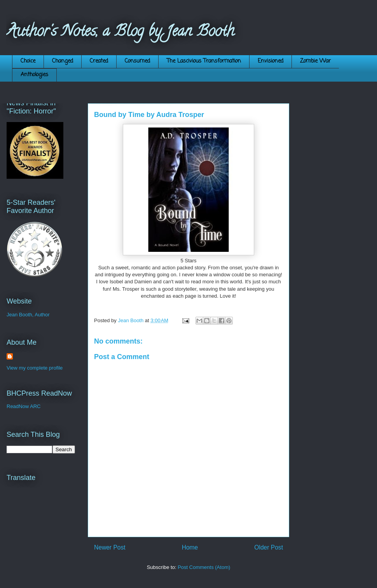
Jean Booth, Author (28, 315)
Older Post (269, 547)
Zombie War (315, 61)
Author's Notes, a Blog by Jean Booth (120, 32)
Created (99, 61)
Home (190, 547)
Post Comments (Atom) (204, 567)
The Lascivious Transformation (204, 61)
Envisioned (271, 61)
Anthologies (34, 75)
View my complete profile (35, 368)
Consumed (137, 61)
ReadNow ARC (24, 406)
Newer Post (110, 547)
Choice (28, 61)
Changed (63, 61)
